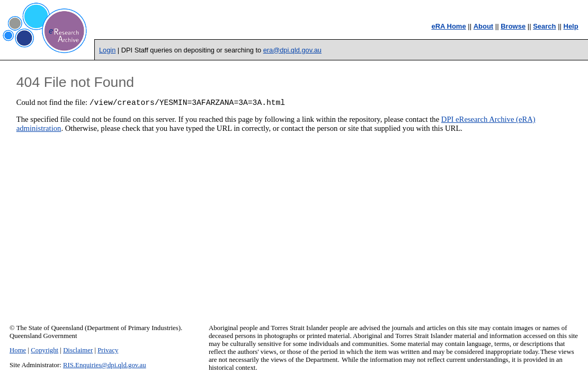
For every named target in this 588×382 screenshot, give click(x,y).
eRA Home (448, 26)
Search (544, 26)
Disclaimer (78, 350)
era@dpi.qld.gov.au (292, 50)
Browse (513, 26)
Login (107, 50)
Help (571, 26)
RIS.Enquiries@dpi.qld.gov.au (105, 365)
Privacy (108, 350)
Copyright (44, 350)
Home (18, 350)
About (484, 26)
